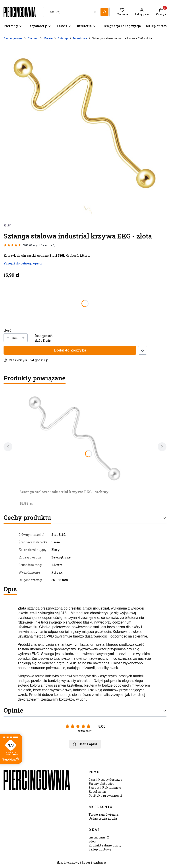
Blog (92, 841)
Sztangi (63, 38)
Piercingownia (13, 38)
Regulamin (97, 792)
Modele (48, 38)
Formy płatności (101, 784)
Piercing (33, 38)
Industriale (80, 38)
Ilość (7, 330)
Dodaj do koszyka (70, 350)
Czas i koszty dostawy (105, 780)
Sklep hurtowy (100, 849)
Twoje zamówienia (103, 814)
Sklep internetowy (80, 862)
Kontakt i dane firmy (105, 845)
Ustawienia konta (103, 818)
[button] (104, 12)
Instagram (97, 837)
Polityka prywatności (105, 796)
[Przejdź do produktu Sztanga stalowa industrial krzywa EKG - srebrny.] (75, 438)
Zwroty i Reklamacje (105, 788)
